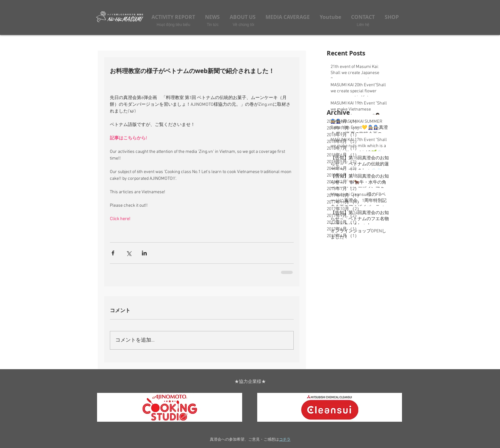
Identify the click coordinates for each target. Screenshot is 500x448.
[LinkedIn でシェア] (144, 253)
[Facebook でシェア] (113, 253)
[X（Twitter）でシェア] (129, 253)
